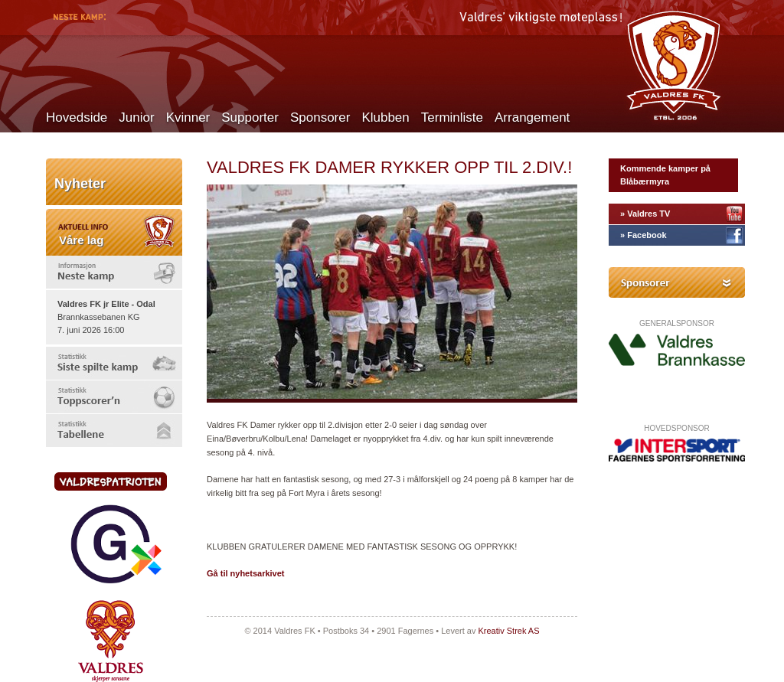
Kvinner (188, 117)
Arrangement (532, 117)
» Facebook (644, 235)
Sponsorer (320, 117)
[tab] (114, 272)
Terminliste (452, 117)
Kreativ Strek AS (508, 631)
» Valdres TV (645, 214)
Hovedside (77, 117)
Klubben (385, 117)
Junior (136, 117)
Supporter (250, 117)
